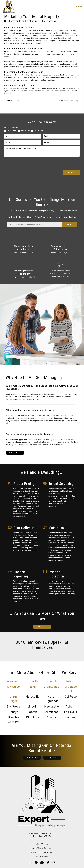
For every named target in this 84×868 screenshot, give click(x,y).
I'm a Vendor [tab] (38, 131)
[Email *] (61, 136)
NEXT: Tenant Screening (69, 101)
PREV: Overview (12, 101)
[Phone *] (23, 142)
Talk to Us (52, 758)
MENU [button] (79, 7)
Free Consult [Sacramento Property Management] (15, 453)
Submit (71, 172)
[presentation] (64, 162)
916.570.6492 (35, 217)
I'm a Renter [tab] (25, 131)
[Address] (61, 142)
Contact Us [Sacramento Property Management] (42, 627)
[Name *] (23, 136)
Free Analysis (32, 758)
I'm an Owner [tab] (12, 131)
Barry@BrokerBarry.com (42, 848)
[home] (9, 7)
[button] (30, 863)
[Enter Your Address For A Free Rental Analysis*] (34, 225)
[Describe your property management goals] (42, 152)
